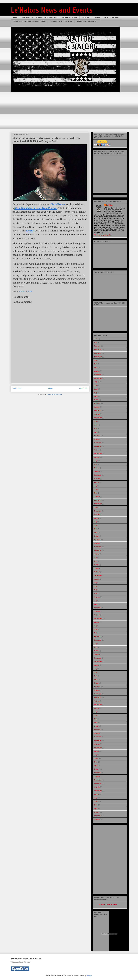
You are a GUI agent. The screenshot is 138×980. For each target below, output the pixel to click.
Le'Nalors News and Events (52, 10)
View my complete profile (103, 235)
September (98, 357)
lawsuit (30, 231)
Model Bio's (86, 17)
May (96, 342)
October (97, 414)
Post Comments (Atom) (54, 394)
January (97, 371)
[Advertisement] (50, 368)
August (97, 382)
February (97, 346)
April (96, 367)
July (96, 385)
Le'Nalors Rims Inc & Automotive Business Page (40, 17)
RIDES (97, 17)
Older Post (83, 389)
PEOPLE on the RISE (70, 17)
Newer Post (17, 389)
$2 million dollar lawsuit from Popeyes (36, 208)
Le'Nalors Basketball (112, 17)
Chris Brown (58, 204)
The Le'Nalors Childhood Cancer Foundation (29, 21)
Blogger (89, 976)
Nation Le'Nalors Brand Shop (87, 21)
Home (15, 17)
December (98, 350)
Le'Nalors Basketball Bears (108, 904)
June (96, 339)
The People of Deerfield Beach (61, 21)
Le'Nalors (110, 205)
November (98, 353)
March (96, 400)
